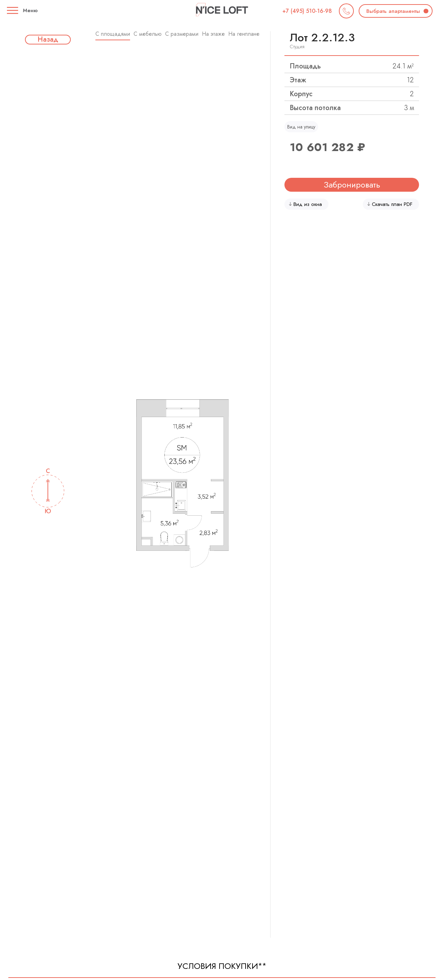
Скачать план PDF (390, 204)
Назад (48, 40)
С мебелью (148, 34)
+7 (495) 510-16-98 (307, 11)
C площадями (113, 34)
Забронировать (352, 185)
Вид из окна (305, 204)
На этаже (213, 34)
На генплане (244, 34)
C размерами (182, 34)
